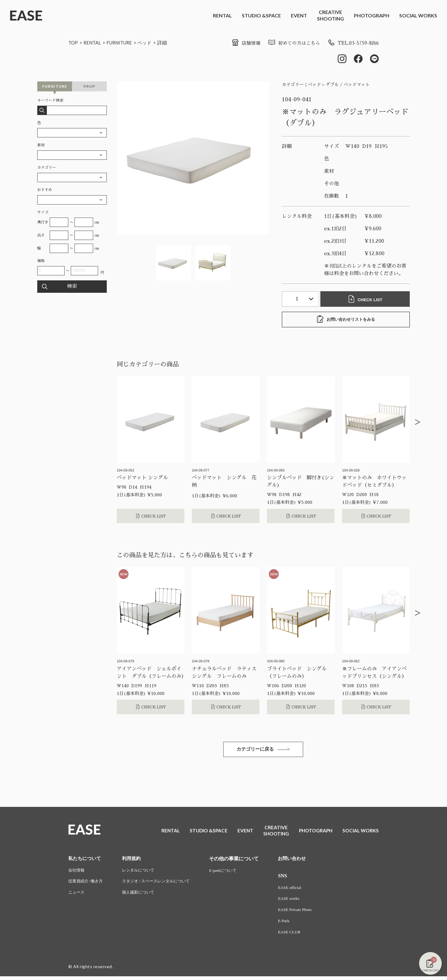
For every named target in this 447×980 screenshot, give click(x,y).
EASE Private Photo (303, 913)
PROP (90, 87)
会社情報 (77, 872)
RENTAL (222, 15)
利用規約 (134, 860)
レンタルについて (142, 872)
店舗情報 (238, 43)
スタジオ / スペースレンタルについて (161, 884)
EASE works (297, 901)
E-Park (292, 924)
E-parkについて (231, 872)
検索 (72, 287)
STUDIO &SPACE (261, 15)
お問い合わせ (300, 860)
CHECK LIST (366, 300)
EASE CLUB (297, 936)
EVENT (299, 15)
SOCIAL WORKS (418, 15)
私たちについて (86, 860)
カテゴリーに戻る (263, 750)
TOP (73, 42)
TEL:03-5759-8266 (351, 43)
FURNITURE (123, 42)
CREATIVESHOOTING (330, 15)
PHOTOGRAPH (372, 15)
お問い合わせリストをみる (346, 320)
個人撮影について (142, 895)
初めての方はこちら (288, 43)
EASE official (298, 890)
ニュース (77, 895)
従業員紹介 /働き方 (87, 884)
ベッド (150, 42)
